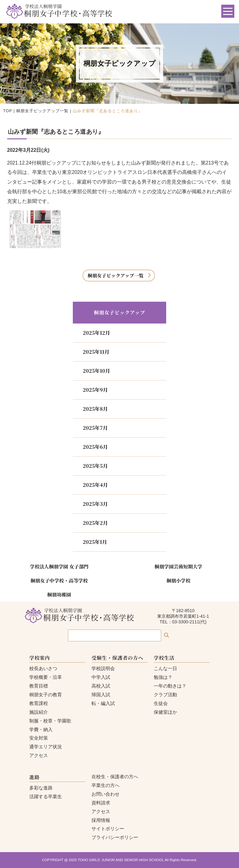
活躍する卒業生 (46, 796)
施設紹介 (39, 712)
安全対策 (39, 738)
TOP (8, 111)
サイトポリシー (108, 829)
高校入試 (101, 686)
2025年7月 (95, 428)
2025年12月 (96, 333)
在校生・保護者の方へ (115, 777)
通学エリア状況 (46, 747)
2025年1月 (95, 542)
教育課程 (39, 703)
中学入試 (101, 677)
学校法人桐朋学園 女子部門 (59, 566)
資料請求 (101, 803)
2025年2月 (95, 523)
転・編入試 (103, 703)
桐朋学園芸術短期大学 (179, 566)
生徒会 (161, 703)
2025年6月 (95, 447)
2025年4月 (95, 485)
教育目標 (39, 686)
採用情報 (101, 820)
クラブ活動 (165, 695)
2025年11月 (96, 352)
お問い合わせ (105, 794)
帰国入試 (101, 695)
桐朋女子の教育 (46, 695)
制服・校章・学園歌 (50, 721)
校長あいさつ (43, 668)
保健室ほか (165, 712)
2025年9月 (95, 390)
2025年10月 (96, 371)
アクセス (39, 755)
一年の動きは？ (170, 686)
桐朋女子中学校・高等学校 (59, 580)
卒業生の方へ (105, 785)
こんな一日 (165, 668)
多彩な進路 (41, 788)
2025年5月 (95, 466)
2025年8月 (95, 409)
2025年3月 (95, 504)
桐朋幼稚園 (59, 594)
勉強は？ (163, 677)
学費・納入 (41, 729)
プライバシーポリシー (115, 837)
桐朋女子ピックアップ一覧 (42, 111)
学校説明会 (103, 668)
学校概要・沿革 (46, 677)
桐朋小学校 (178, 580)
